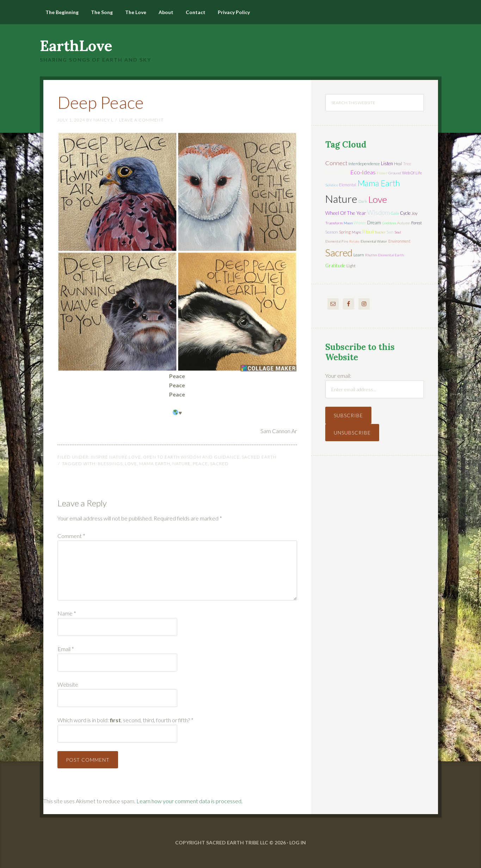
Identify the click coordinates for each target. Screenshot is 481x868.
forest (417, 223)
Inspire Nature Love (116, 457)
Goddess (389, 223)
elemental (348, 185)
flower (382, 173)
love (131, 464)
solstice (332, 185)
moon (348, 223)
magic (356, 232)
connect (336, 163)
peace (200, 464)
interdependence (364, 164)
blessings (110, 464)
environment (399, 241)
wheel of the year (346, 213)
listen (387, 163)
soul (398, 232)
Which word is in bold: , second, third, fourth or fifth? (125, 720)
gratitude (335, 266)
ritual (368, 232)
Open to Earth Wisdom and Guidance (191, 457)
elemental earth (391, 255)
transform (334, 223)
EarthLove (76, 46)
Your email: (338, 376)
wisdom (378, 212)
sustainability (337, 173)
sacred (219, 464)
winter (360, 223)
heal (398, 164)
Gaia (395, 213)
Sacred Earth (259, 457)
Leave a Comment (141, 120)
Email (66, 649)
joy (415, 213)
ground (395, 173)
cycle (405, 213)
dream (374, 223)
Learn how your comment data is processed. (189, 801)
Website (68, 684)
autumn (404, 223)
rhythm (371, 255)
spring (345, 232)
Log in (298, 842)
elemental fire (337, 241)
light (351, 266)
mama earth (155, 464)
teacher (380, 232)
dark (363, 201)
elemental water (374, 241)
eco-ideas (363, 172)
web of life (412, 173)
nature (181, 464)
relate (354, 241)
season (332, 232)
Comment (71, 536)
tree (407, 164)
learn (359, 255)
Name (67, 613)
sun (390, 232)
